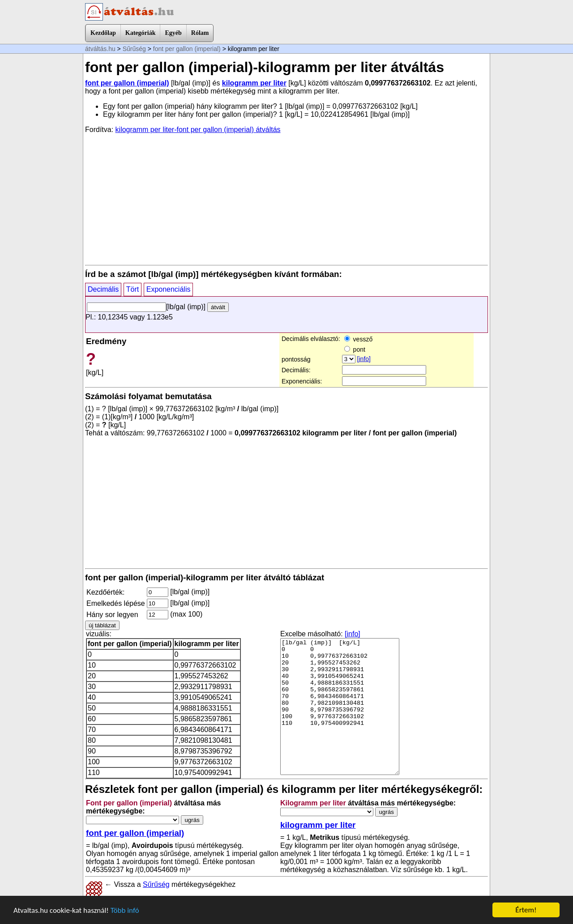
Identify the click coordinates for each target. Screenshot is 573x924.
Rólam (200, 33)
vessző (358, 339)
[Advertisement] (286, 199)
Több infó (125, 910)
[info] (364, 359)
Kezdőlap (103, 33)
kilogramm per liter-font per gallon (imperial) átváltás (198, 130)
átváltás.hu (100, 49)
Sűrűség (134, 49)
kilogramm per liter (254, 83)
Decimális (103, 289)
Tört (133, 289)
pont (355, 349)
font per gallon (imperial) (187, 49)
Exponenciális (169, 289)
